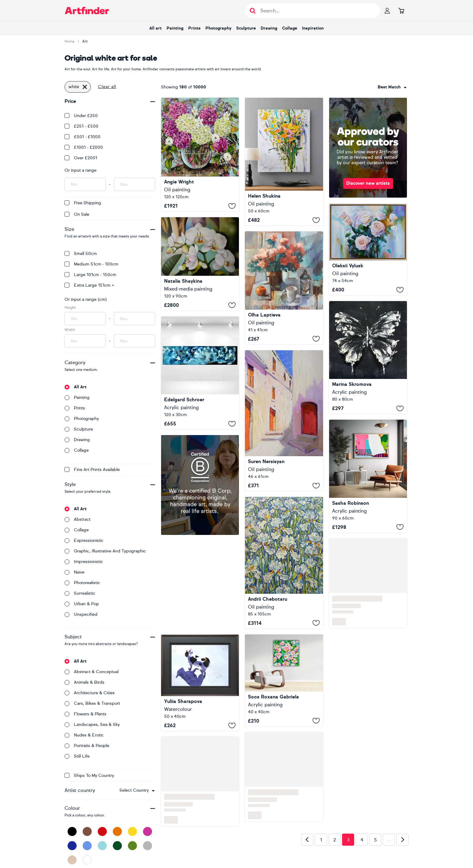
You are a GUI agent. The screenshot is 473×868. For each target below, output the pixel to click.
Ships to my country (89, 776)
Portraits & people (87, 746)
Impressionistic (84, 562)
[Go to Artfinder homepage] (87, 11)
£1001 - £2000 (84, 147)
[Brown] (87, 831)
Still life (77, 756)
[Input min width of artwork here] (85, 341)
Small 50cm (81, 254)
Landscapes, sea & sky (92, 725)
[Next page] (402, 840)
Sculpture (246, 28)
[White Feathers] (200, 373)
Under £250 (81, 116)
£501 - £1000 (83, 137)
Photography (218, 28)
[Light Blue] (102, 846)
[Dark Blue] (72, 846)
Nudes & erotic (84, 735)
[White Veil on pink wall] (368, 476)
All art (156, 28)
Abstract (78, 519)
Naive (75, 572)
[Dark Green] (117, 846)
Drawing (269, 28)
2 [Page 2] (335, 840)
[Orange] (117, 831)
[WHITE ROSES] (368, 249)
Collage (290, 28)
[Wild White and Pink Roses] (284, 680)
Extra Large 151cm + (89, 285)
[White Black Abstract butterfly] (368, 357)
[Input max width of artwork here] (134, 341)
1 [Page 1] (321, 840)
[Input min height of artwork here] (85, 319)
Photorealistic (82, 583)
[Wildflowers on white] (284, 162)
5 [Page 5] (375, 840)
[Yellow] (132, 831)
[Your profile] (387, 11)
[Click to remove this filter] (85, 87)
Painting (175, 28)
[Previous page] (307, 840)
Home (70, 41)
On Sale (77, 214)
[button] (137, 790)
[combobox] (137, 790)
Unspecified (81, 614)
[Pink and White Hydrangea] (200, 154)
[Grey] (148, 846)
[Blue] (87, 846)
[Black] (72, 831)
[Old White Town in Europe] (284, 421)
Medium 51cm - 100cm (91, 264)
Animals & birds (84, 682)
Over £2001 (81, 158)
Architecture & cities (90, 693)
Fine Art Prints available (92, 470)
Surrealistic (80, 593)
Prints (194, 28)
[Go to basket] (401, 11)
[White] (87, 860)
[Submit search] (253, 11)
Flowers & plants (86, 714)
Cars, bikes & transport (92, 703)
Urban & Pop (82, 604)
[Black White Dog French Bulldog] (200, 683)
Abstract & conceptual (92, 672)
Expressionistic (84, 541)
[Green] (132, 846)
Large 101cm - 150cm (90, 275)
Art (85, 41)
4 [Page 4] (362, 840)
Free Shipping (83, 203)
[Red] (102, 831)
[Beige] (72, 860)
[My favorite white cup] (284, 288)
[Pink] (148, 831)
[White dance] (284, 563)
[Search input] (316, 11)
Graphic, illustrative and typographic (105, 551)
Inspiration (313, 28)
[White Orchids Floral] (200, 264)
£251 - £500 (81, 126)
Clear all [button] (107, 87)
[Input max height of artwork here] (134, 319)
